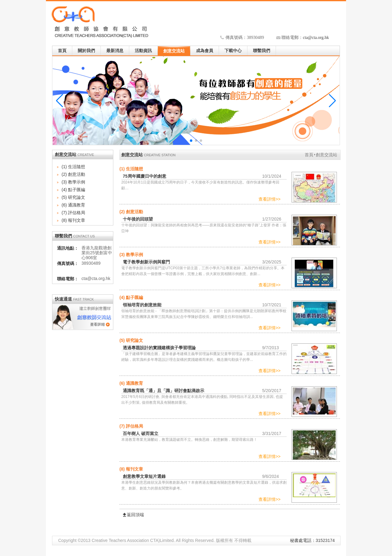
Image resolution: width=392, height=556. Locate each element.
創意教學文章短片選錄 (144, 476)
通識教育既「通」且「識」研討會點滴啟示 (164, 391)
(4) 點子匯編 (73, 190)
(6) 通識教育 (73, 205)
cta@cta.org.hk (316, 38)
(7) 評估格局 (73, 213)
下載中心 (233, 51)
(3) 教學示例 (73, 182)
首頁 (62, 51)
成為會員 (205, 51)
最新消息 (115, 51)
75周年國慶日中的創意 (145, 176)
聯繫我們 (262, 51)
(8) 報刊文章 (73, 220)
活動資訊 (143, 51)
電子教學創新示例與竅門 (146, 262)
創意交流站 (174, 51)
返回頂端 (135, 515)
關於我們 (86, 51)
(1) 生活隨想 (73, 167)
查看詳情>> (269, 199)
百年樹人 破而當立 (141, 433)
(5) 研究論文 (73, 197)
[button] (332, 101)
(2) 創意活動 (73, 174)
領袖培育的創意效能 (142, 305)
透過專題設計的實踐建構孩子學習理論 (159, 348)
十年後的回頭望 (138, 219)
